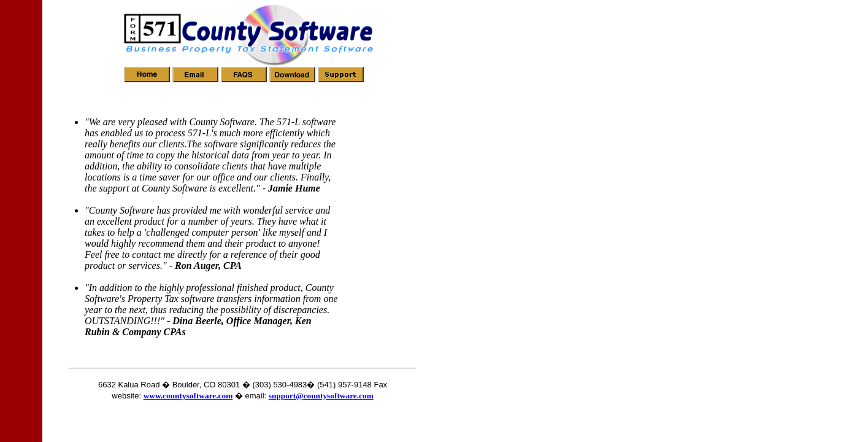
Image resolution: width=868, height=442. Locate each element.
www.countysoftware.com (188, 396)
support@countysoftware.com (321, 396)
